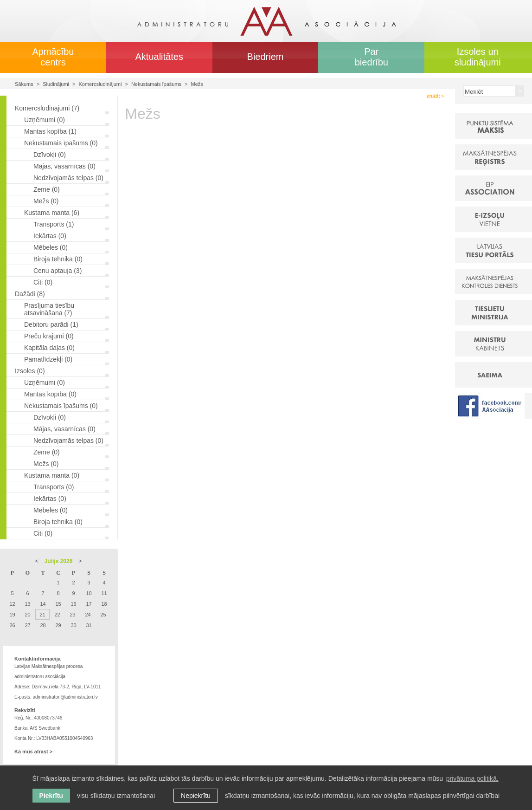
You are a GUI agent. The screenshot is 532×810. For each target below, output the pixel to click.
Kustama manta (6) (52, 213)
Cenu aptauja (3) (58, 271)
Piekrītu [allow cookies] (51, 796)
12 (12, 604)
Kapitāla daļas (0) (49, 348)
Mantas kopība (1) (50, 131)
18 (104, 604)
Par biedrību (372, 57)
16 (73, 604)
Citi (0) (43, 282)
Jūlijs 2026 (59, 561)
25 (103, 615)
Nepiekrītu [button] (196, 796)
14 (43, 604)
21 (42, 615)
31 (89, 625)
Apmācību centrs (53, 57)
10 (89, 593)
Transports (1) (54, 224)
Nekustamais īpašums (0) (61, 143)
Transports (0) (54, 487)
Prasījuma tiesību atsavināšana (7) (49, 309)
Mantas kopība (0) (50, 394)
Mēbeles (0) (51, 247)
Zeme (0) (47, 189)
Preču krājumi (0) (49, 336)
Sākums (24, 84)
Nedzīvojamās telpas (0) (68, 178)
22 (57, 615)
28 (43, 625)
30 (73, 625)
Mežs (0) (46, 201)
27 (27, 625)
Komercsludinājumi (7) (47, 108)
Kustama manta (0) (52, 475)
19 (12, 615)
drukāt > (436, 96)
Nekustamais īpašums (156, 84)
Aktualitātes (159, 57)
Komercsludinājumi (100, 84)
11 (104, 593)
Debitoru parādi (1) (51, 324)
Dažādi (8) (30, 294)
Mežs (197, 84)
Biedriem (266, 57)
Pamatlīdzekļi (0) (48, 359)
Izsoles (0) (30, 371)
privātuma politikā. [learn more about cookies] (472, 778)
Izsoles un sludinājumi (478, 57)
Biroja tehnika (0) (58, 259)
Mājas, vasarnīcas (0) (64, 166)
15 (58, 604)
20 (27, 615)
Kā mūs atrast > (33, 752)
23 (72, 615)
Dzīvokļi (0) (50, 155)
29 (58, 625)
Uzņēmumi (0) (45, 120)
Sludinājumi (56, 84)
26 (12, 625)
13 (27, 604)
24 (88, 615)
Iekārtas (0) (50, 236)
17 (89, 604)
